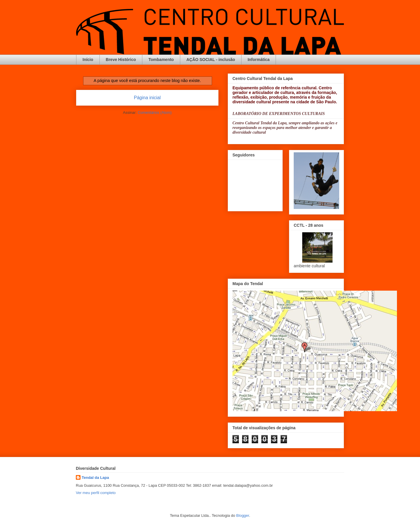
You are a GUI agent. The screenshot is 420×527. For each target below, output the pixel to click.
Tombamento (161, 60)
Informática (259, 60)
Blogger (243, 515)
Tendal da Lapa (95, 478)
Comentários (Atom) (155, 112)
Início (88, 60)
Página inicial (147, 98)
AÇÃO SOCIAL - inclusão (211, 60)
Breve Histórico (121, 60)
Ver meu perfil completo (96, 493)
